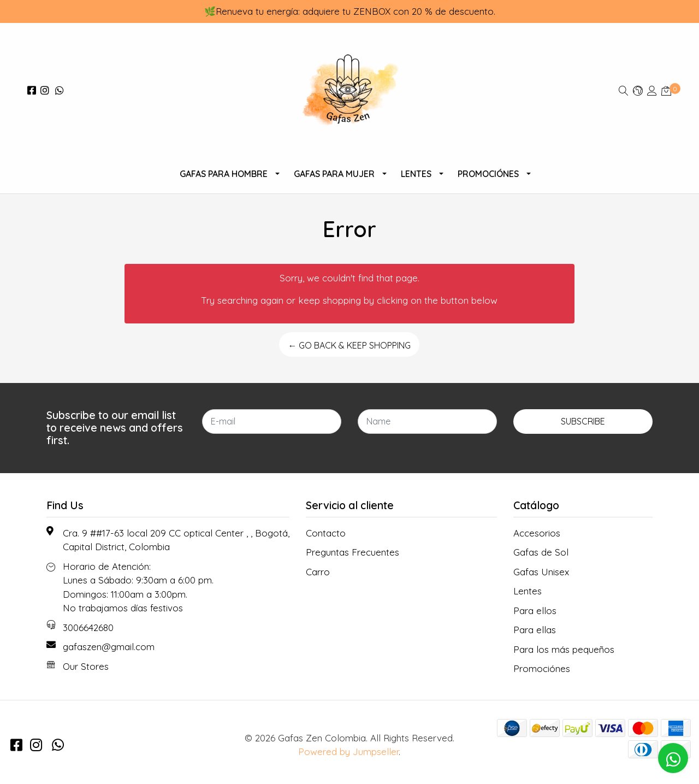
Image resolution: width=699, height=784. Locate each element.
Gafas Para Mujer (334, 174)
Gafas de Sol (541, 552)
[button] (638, 90)
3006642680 (88, 627)
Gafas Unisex (541, 572)
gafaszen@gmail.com (109, 647)
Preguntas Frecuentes (353, 552)
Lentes (416, 174)
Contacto (326, 533)
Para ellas (535, 630)
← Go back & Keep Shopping (349, 345)
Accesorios (537, 533)
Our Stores (86, 666)
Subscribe (583, 421)
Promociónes (488, 174)
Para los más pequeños (564, 649)
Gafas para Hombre (224, 174)
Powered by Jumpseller (348, 751)
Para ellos (535, 611)
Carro (318, 572)
